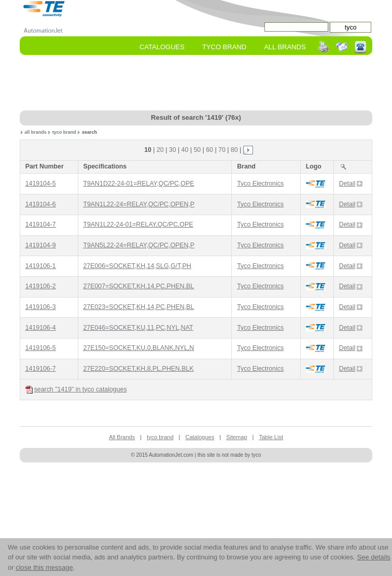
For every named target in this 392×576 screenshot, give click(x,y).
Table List (271, 437)
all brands (36, 132)
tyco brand (64, 132)
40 (185, 150)
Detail (351, 184)
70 (222, 150)
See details (373, 557)
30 (173, 150)
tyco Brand (224, 47)
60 (209, 150)
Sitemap (236, 437)
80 (234, 150)
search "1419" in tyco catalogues (76, 390)
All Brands (285, 47)
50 (197, 150)
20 (160, 150)
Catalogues (162, 47)
